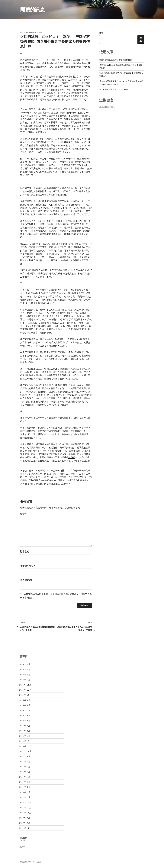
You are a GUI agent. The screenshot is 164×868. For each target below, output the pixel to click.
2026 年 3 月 (25, 670)
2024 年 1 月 (25, 797)
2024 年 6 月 (25, 772)
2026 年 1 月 (25, 680)
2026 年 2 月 (25, 675)
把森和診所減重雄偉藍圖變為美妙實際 (116, 60)
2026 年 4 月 (25, 664)
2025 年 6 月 (25, 715)
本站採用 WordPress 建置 (30, 862)
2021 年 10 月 (25, 828)
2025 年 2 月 (25, 731)
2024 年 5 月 (25, 777)
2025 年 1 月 (25, 736)
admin (39, 32)
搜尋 (101, 33)
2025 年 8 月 (25, 705)
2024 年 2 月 (25, 792)
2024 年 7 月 (25, 767)
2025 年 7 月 (25, 710)
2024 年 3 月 (25, 787)
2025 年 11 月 (25, 690)
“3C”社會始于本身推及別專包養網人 (115, 89)
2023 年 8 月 (25, 823)
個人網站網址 (27, 580)
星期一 (22, 847)
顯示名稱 (25, 552)
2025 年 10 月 (25, 695)
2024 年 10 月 (25, 751)
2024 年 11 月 (25, 746)
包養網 (72, 310)
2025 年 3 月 (25, 726)
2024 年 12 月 (25, 741)
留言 (23, 514)
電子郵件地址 (28, 566)
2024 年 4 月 (25, 782)
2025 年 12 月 (25, 685)
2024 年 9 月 (25, 756)
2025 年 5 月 (25, 721)
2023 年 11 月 (25, 808)
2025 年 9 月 (25, 700)
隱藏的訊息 (33, 10)
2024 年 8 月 (25, 762)
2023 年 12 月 (25, 802)
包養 (42, 126)
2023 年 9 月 (25, 818)
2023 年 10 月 (25, 813)
